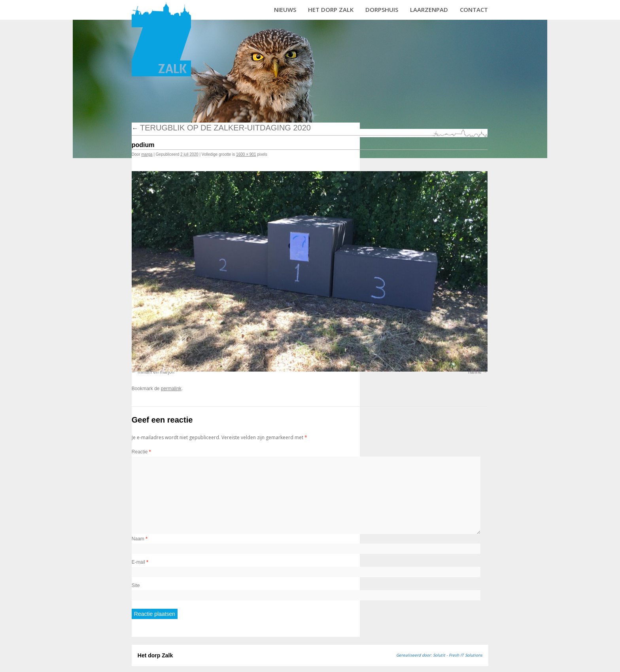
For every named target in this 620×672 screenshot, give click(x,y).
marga (147, 154)
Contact (474, 9)
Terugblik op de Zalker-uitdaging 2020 (221, 128)
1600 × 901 (246, 154)
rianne (475, 372)
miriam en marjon (156, 372)
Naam (140, 539)
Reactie (141, 452)
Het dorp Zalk (331, 9)
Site (136, 585)
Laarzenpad (429, 9)
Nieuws (285, 9)
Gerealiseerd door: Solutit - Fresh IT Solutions (439, 655)
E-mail (140, 562)
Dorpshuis (382, 9)
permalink (171, 389)
